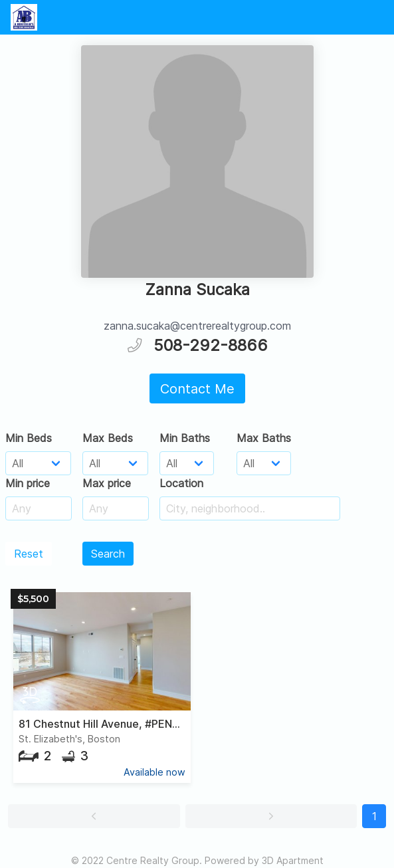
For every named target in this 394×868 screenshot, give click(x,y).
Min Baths (185, 438)
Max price (107, 483)
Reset (29, 554)
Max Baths (264, 438)
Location (181, 483)
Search (108, 554)
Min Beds (29, 438)
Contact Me (197, 389)
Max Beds (108, 438)
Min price (28, 483)
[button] (94, 816)
